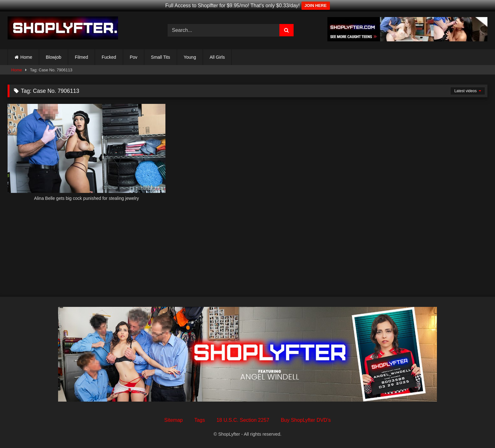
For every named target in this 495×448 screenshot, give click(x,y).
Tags (200, 420)
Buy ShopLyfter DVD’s (306, 420)
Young (190, 57)
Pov (134, 57)
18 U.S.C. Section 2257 (243, 420)
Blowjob (54, 57)
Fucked (109, 57)
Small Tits (161, 57)
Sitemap (173, 420)
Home (26, 57)
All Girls (217, 57)
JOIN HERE (316, 6)
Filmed (81, 57)
